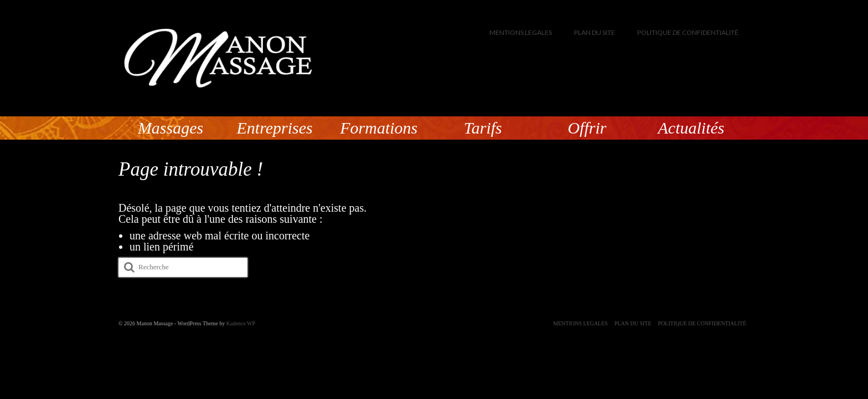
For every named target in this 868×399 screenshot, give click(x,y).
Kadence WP (241, 323)
